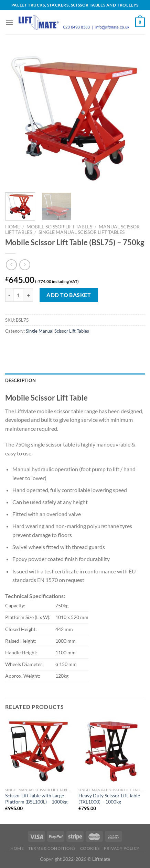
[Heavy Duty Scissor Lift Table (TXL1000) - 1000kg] (112, 751)
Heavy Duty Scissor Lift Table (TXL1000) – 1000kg (109, 799)
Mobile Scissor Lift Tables (59, 227)
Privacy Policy (122, 848)
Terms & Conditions (52, 848)
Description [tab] (20, 380)
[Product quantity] (19, 295)
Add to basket (69, 295)
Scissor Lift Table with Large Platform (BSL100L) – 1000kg (36, 799)
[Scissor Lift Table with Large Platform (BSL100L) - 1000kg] (38, 751)
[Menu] (9, 22)
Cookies (90, 848)
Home (13, 227)
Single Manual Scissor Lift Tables (82, 232)
